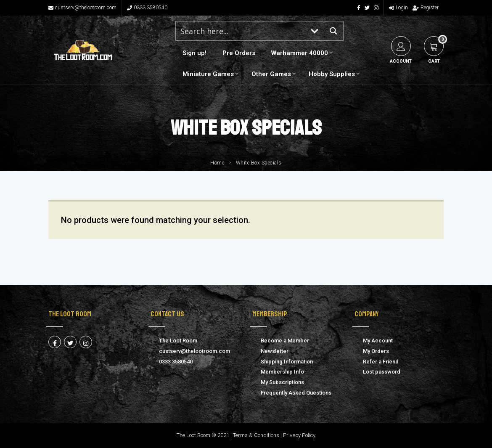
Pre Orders (239, 53)
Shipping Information (287, 362)
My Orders (376, 351)
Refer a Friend (381, 362)
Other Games (271, 74)
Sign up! (194, 53)
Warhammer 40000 (300, 53)
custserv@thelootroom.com (82, 8)
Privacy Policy (299, 435)
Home (217, 163)
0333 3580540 (147, 8)
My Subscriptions (282, 382)
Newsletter (275, 351)
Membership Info (282, 372)
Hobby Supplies (332, 74)
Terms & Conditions (256, 435)
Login (398, 8)
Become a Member (285, 341)
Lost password (382, 372)
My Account (378, 341)
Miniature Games (208, 74)
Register (426, 8)
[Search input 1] (241, 31)
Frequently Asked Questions (296, 393)
